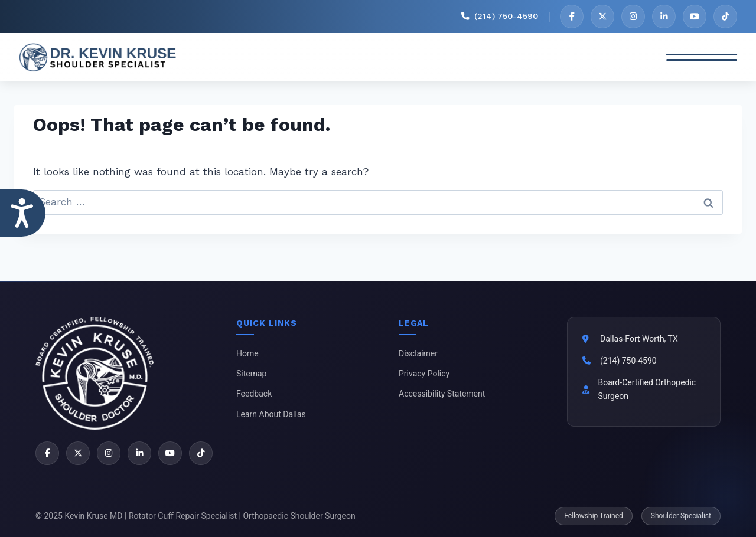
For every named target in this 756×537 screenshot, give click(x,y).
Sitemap (251, 374)
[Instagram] (633, 17)
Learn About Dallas (271, 414)
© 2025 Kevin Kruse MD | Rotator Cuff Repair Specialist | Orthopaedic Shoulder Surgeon (195, 516)
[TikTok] (725, 17)
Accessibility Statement (442, 394)
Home (247, 353)
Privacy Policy (424, 374)
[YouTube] (695, 17)
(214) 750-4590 (628, 361)
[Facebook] (572, 17)
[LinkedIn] (664, 17)
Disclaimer (418, 353)
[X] (602, 17)
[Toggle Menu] (702, 57)
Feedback (254, 394)
